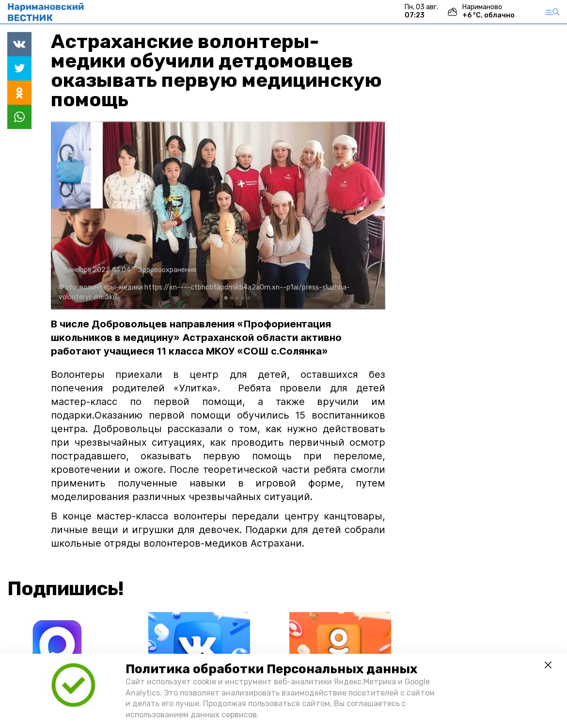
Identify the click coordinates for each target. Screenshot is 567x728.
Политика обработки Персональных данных (271, 669)
